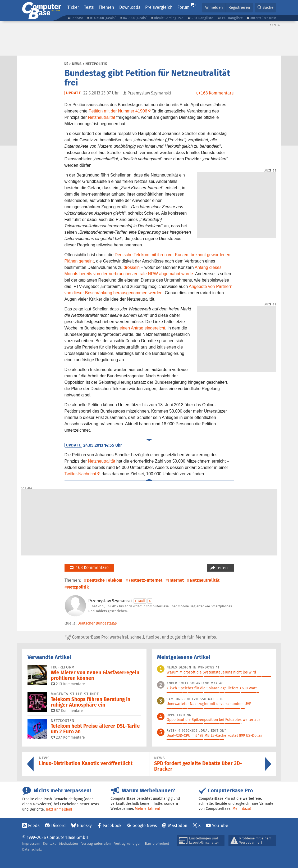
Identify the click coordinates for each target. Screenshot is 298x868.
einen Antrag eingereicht (142, 328)
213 (68, 684)
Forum (184, 7)
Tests (89, 7)
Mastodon (178, 826)
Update (74, 93)
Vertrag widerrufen (96, 844)
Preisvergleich (159, 7)
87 (67, 711)
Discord (59, 826)
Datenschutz (32, 849)
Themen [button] (106, 7)
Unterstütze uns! (263, 18)
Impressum (31, 844)
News (77, 64)
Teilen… (223, 568)
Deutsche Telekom (105, 580)
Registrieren (239, 7)
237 (68, 737)
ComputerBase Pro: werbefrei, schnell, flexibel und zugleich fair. (141, 637)
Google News (145, 826)
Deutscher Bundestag (96, 623)
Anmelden (214, 7)
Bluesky (84, 826)
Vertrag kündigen (128, 844)
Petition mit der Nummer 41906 (118, 111)
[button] (265, 8)
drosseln (132, 267)
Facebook (112, 826)
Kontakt (49, 844)
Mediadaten (69, 844)
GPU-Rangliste (202, 18)
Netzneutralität (101, 117)
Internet (176, 580)
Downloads (130, 7)
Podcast (77, 18)
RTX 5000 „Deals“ (103, 18)
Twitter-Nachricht (80, 474)
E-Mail (140, 601)
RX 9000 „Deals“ (135, 18)
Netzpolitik (96, 64)
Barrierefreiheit (157, 844)
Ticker (73, 7)
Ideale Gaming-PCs (169, 18)
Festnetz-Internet (145, 580)
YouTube (220, 826)
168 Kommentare (89, 568)
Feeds (34, 826)
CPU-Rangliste (231, 18)
